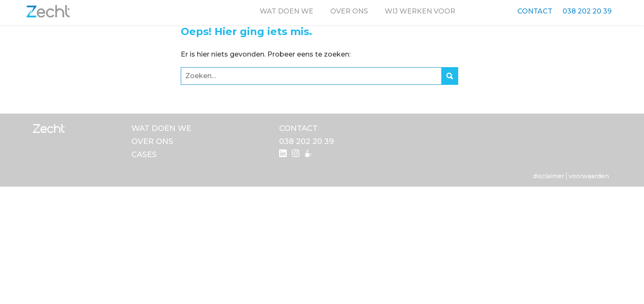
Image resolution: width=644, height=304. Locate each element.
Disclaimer (549, 176)
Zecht (48, 11)
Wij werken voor (420, 11)
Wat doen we (287, 11)
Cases (144, 155)
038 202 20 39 (587, 11)
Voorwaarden (589, 176)
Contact (535, 11)
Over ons (349, 11)
